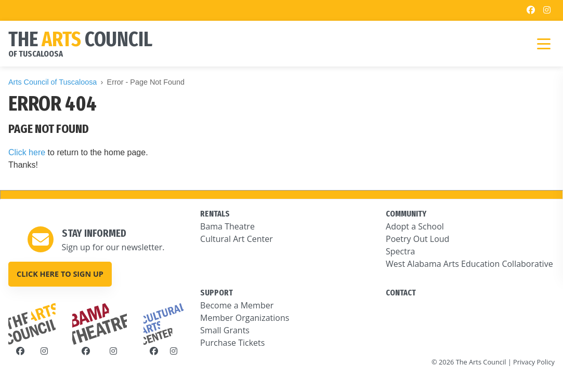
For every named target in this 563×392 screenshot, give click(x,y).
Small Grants (225, 330)
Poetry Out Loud (417, 239)
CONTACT (401, 293)
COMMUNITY (406, 214)
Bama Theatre (227, 226)
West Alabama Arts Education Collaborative (469, 264)
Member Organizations (245, 318)
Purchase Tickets (232, 343)
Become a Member (237, 305)
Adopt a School (415, 226)
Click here (27, 152)
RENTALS (215, 214)
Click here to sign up (60, 274)
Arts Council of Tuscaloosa (53, 82)
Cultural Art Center (237, 239)
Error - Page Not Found (146, 82)
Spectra (400, 251)
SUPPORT (217, 293)
